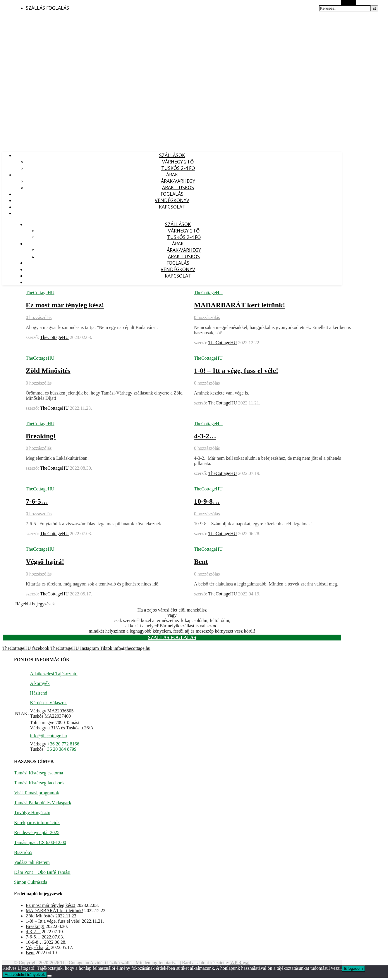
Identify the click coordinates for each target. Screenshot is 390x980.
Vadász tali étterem (32, 862)
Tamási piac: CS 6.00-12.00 (40, 842)
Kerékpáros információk (37, 823)
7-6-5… (37, 501)
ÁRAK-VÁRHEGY (178, 181)
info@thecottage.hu (49, 736)
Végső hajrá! (45, 562)
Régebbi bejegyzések (35, 604)
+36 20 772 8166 (63, 744)
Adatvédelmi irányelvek (25, 975)
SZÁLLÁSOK (172, 155)
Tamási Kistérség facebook (39, 783)
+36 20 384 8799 (60, 749)
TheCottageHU (40, 293)
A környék (40, 683)
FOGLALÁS (172, 194)
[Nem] (49, 976)
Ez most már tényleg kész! (65, 305)
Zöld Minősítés (48, 371)
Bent (201, 562)
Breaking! (41, 436)
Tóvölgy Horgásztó (32, 813)
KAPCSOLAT (172, 207)
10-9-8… (207, 501)
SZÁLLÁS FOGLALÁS (47, 8)
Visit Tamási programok (37, 793)
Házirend (39, 693)
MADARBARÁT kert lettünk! (240, 305)
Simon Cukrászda (31, 882)
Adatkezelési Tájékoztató (54, 674)
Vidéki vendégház (20, 19)
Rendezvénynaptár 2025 (37, 832)
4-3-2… (205, 436)
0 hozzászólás (39, 317)
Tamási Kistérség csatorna (39, 773)
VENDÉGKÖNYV (172, 200)
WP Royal (240, 963)
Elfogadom (353, 968)
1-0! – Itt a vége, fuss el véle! (236, 371)
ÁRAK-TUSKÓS (178, 187)
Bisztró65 (23, 852)
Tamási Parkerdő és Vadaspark (43, 803)
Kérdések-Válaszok (48, 703)
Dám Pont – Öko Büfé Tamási (42, 872)
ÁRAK (172, 175)
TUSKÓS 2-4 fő (178, 168)
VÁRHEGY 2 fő (178, 162)
